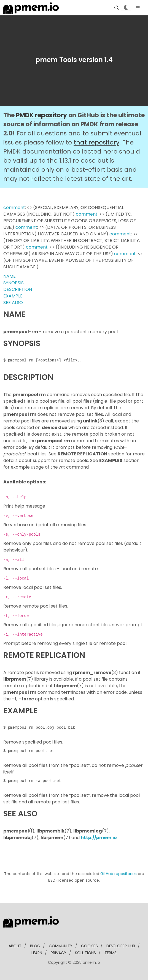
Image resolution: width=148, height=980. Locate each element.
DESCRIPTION (18, 289)
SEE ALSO (13, 303)
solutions (85, 953)
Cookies (89, 946)
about (15, 946)
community (61, 946)
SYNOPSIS (14, 283)
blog (35, 946)
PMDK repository (41, 115)
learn (37, 953)
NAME (10, 276)
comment (14, 208)
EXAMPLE (13, 296)
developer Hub (121, 946)
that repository (96, 142)
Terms (111, 953)
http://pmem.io (99, 838)
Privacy (59, 953)
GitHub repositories (119, 874)
